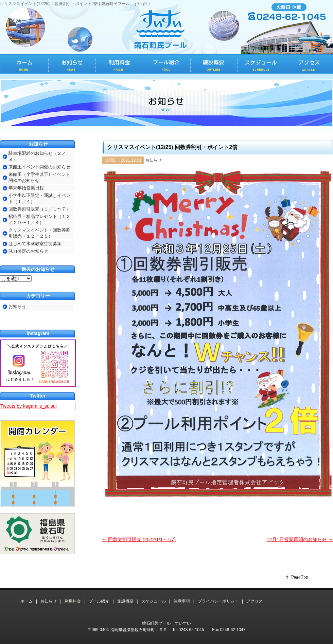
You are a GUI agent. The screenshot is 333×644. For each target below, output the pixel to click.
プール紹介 (99, 601)
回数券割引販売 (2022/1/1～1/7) (139, 539)
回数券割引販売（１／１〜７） (39, 209)
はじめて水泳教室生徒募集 (35, 244)
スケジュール (154, 601)
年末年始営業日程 (26, 188)
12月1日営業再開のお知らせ (300, 539)
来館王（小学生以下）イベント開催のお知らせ (39, 177)
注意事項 (182, 601)
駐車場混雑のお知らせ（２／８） (37, 156)
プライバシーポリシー (218, 601)
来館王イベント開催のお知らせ (39, 167)
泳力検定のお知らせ (28, 251)
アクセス (255, 601)
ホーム (27, 601)
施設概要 (125, 601)
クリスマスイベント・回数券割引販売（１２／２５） (39, 233)
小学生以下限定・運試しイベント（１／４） (39, 198)
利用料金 (73, 601)
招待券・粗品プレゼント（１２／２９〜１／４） (39, 219)
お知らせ (154, 160)
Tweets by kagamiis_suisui (29, 406)
